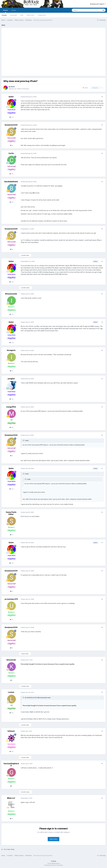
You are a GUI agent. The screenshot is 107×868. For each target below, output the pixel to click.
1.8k (11, 751)
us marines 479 (11, 599)
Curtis (11, 153)
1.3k (11, 314)
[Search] (82, 10)
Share (85, 88)
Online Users (31, 15)
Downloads (14, 15)
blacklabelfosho (11, 182)
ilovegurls (11, 350)
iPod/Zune (26, 89)
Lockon (11, 692)
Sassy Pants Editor (11, 513)
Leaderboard (42, 15)
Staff (22, 15)
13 (11, 535)
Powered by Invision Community (53, 865)
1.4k (11, 174)
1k (12, 145)
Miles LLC (11, 798)
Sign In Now (53, 839)
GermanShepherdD (11, 765)
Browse (6, 11)
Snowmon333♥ (11, 125)
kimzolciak (11, 660)
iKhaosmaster (11, 294)
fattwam (11, 731)
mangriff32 (11, 407)
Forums (4, 15)
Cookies (54, 861)
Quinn (13, 87)
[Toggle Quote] (24, 440)
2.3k (12, 117)
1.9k (11, 713)
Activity (14, 10)
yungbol (11, 379)
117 (12, 371)
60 (12, 819)
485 (12, 427)
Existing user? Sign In (98, 4)
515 (11, 202)
